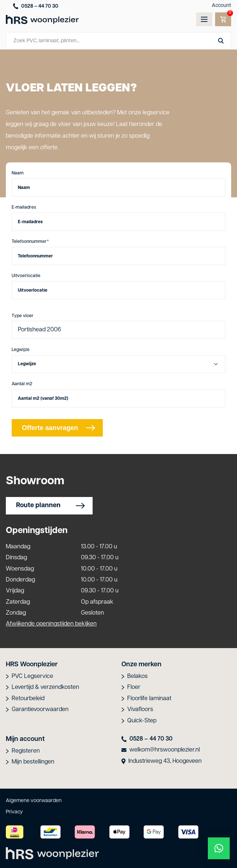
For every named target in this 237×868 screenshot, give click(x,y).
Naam (18, 173)
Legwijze (21, 350)
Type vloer (23, 316)
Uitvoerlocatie (26, 276)
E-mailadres (24, 208)
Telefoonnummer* (30, 242)
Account (222, 6)
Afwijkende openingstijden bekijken (51, 624)
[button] (219, 848)
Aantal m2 (22, 384)
